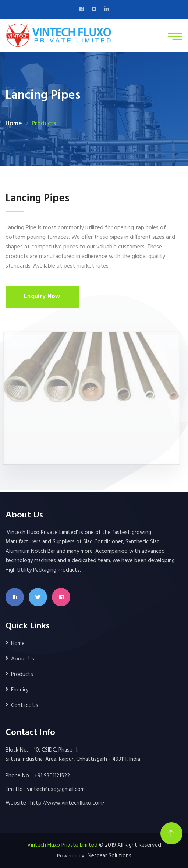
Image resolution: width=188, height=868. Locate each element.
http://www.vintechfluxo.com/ (67, 803)
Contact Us (25, 705)
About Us (23, 659)
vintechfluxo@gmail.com (56, 789)
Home (14, 124)
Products (22, 674)
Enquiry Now (42, 297)
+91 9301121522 (52, 776)
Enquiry (20, 690)
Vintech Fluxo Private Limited (62, 845)
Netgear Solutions (109, 856)
